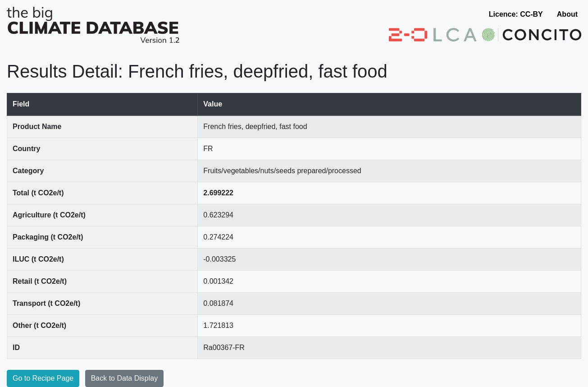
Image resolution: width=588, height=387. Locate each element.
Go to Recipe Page (43, 378)
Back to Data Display (125, 378)
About (567, 14)
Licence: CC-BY (516, 14)
